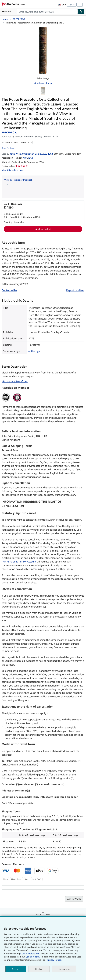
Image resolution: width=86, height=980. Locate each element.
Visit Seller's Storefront (15, 381)
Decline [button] (39, 969)
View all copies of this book (18, 180)
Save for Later (8, 148)
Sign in (72, 5)
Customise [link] (64, 969)
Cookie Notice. (33, 957)
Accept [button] (16, 969)
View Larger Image (43, 83)
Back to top (43, 914)
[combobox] (47, 12)
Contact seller (9, 290)
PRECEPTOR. (19, 19)
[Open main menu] (7, 12)
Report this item (75, 290)
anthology (34, 351)
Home (5, 19)
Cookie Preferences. (30, 953)
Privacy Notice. (54, 960)
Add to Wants (74, 899)
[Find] (81, 12)
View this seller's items (13, 170)
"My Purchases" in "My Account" (19, 562)
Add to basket (43, 229)
